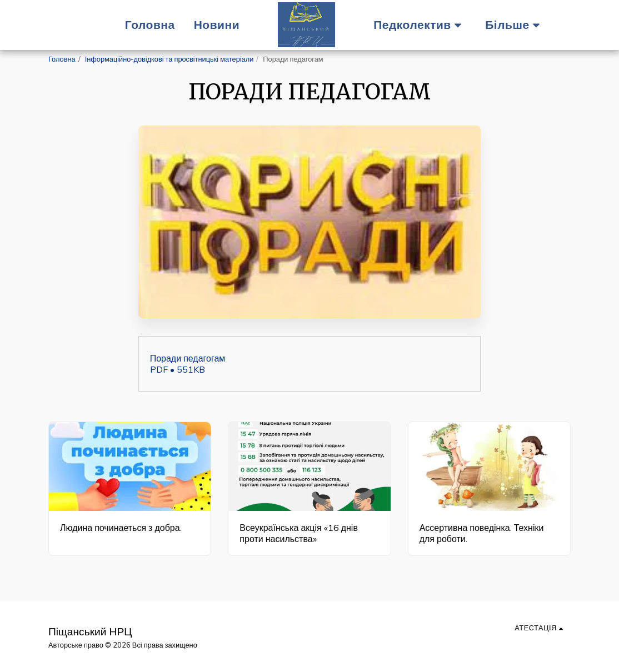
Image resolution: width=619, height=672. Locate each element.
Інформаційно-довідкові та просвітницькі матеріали (169, 59)
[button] (420, 25)
